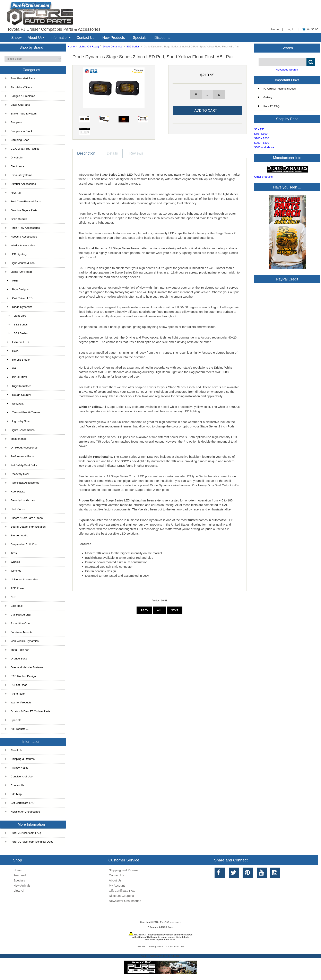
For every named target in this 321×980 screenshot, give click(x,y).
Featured (20, 875)
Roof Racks (15, 492)
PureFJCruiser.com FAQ (23, 833)
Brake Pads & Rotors (21, 114)
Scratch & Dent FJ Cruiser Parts (28, 711)
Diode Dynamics (113, 47)
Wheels (13, 562)
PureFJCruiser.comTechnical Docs (29, 842)
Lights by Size (18, 421)
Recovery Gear (17, 474)
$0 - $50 (259, 129)
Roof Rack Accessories (22, 483)
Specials (140, 38)
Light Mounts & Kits (20, 263)
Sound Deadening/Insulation (26, 527)
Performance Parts (20, 456)
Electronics (15, 166)
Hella (12, 351)
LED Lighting (16, 254)
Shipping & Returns (20, 759)
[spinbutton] (207, 94)
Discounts (162, 38)
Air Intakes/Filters (19, 87)
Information (60, 38)
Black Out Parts (18, 105)
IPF (11, 368)
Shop (15, 38)
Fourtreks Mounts (19, 632)
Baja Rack (14, 606)
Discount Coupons (121, 896)
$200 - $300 (262, 143)
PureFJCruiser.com (170, 922)
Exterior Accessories (21, 184)
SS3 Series (17, 333)
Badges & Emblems (20, 96)
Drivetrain (14, 158)
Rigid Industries (18, 386)
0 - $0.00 (310, 29)
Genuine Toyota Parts (21, 210)
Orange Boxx (16, 659)
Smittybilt (15, 404)
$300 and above (264, 147)
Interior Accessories (20, 245)
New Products (114, 38)
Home (275, 29)
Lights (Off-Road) (89, 47)
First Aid (13, 193)
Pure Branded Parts (20, 78)
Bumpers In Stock (19, 131)
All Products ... (17, 729)
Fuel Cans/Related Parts (23, 201)
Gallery (265, 97)
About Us (35, 38)
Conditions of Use (19, 776)
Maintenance (16, 439)
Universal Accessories (22, 579)
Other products (263, 177)
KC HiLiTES (16, 377)
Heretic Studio (18, 360)
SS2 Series (133, 47)
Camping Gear (17, 140)
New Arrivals (22, 885)
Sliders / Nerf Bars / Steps (24, 518)
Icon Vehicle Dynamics (22, 641)
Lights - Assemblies (20, 430)
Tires (11, 553)
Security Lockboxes (20, 500)
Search (287, 48)
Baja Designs (17, 289)
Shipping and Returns (124, 870)
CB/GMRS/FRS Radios (23, 149)
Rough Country (18, 395)
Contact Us (85, 38)
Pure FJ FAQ (269, 106)
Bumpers (14, 122)
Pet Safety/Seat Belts (21, 465)
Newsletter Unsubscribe (23, 812)
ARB (12, 281)
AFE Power (15, 588)
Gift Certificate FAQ (20, 803)
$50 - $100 (261, 134)
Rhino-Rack (15, 694)
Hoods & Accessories (21, 237)
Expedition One (18, 623)
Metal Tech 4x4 (17, 650)
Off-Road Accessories (21, 448)
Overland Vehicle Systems (24, 667)
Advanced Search (287, 70)
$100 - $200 (262, 138)
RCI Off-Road (16, 685)
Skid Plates (15, 509)
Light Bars (16, 316)
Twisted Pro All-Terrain (23, 412)
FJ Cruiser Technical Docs (277, 89)
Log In (290, 29)
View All (19, 891)
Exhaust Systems (19, 175)
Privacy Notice (17, 768)
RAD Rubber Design (21, 676)
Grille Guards (16, 219)
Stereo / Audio (17, 535)
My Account (117, 885)
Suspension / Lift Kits (21, 544)
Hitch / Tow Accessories (23, 228)
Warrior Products (18, 702)
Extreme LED (17, 342)
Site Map (14, 794)
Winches (13, 571)
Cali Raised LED (19, 298)
